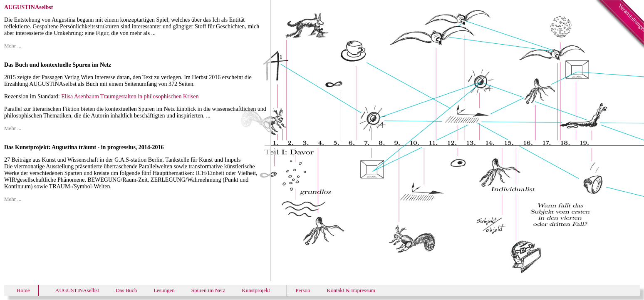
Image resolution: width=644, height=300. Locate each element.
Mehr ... (13, 46)
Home (23, 290)
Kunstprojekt (256, 290)
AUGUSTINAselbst (77, 290)
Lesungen (164, 290)
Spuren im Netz (208, 290)
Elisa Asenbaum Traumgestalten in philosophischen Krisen (130, 96)
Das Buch (126, 290)
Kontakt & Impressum (351, 290)
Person (303, 290)
